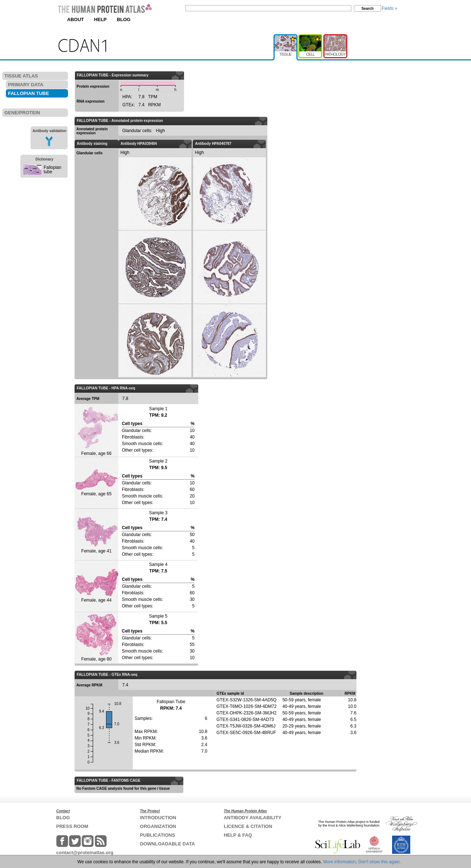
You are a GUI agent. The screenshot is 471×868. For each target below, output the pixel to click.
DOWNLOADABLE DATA (167, 844)
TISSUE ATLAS (21, 76)
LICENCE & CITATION (248, 826)
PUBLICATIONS (158, 835)
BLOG (124, 19)
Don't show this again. (380, 862)
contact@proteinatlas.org (85, 853)
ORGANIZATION (158, 826)
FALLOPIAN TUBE (29, 93)
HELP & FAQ (238, 835)
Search (368, 9)
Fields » (390, 8)
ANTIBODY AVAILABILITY (252, 818)
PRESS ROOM (72, 826)
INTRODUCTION (158, 818)
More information (340, 862)
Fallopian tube (53, 170)
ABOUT (76, 19)
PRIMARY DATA (26, 85)
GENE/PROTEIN (22, 113)
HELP (101, 19)
